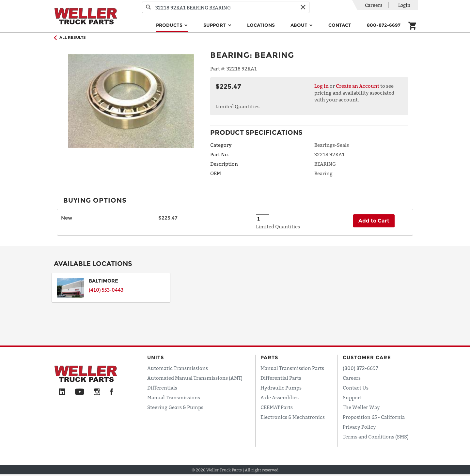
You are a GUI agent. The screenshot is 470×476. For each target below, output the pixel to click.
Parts (269, 357)
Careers (374, 5)
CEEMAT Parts (277, 407)
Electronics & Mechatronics (293, 417)
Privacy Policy (359, 427)
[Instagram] (97, 392)
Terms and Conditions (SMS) (376, 437)
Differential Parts (281, 378)
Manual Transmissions (174, 397)
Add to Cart (374, 221)
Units (156, 357)
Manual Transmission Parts (292, 368)
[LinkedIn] (62, 392)
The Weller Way (361, 407)
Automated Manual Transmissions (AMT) (195, 378)
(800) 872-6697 (360, 368)
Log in (321, 86)
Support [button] (215, 25)
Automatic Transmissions (178, 368)
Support (352, 397)
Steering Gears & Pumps (175, 407)
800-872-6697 (384, 25)
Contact (340, 25)
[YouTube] (79, 392)
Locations (261, 25)
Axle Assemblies (280, 397)
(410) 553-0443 (106, 290)
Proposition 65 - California (374, 417)
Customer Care (367, 357)
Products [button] (170, 25)
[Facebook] (111, 392)
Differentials (162, 388)
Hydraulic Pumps (281, 388)
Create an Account (358, 86)
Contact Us (356, 388)
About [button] (300, 25)
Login (404, 5)
